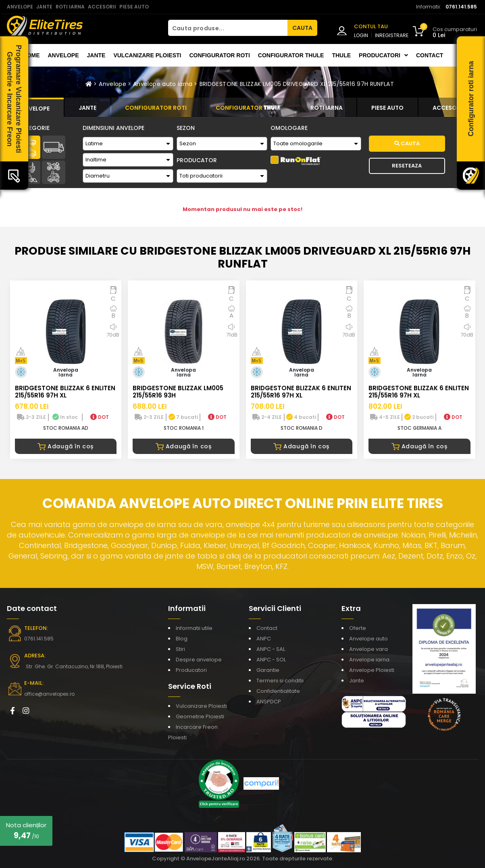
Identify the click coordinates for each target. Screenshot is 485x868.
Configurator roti (219, 55)
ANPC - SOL (271, 660)
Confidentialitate (278, 691)
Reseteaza (407, 166)
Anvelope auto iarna (163, 84)
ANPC (264, 639)
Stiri (180, 649)
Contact (430, 55)
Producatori (191, 670)
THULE (341, 55)
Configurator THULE (291, 55)
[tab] (35, 107)
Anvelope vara (368, 649)
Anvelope (63, 55)
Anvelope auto (368, 639)
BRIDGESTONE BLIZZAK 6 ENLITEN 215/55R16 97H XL (65, 392)
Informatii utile (194, 628)
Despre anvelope (199, 660)
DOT (100, 417)
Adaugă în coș (66, 446)
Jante (96, 55)
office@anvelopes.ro (49, 694)
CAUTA (302, 28)
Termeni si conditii (280, 681)
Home (31, 55)
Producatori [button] (383, 55)
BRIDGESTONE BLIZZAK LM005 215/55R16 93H (178, 392)
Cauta (407, 143)
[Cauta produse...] (228, 28)
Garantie (268, 670)
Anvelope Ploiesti (372, 670)
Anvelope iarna (369, 660)
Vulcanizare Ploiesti (147, 55)
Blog (182, 639)
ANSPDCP (269, 702)
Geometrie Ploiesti (200, 716)
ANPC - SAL (271, 649)
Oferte (358, 628)
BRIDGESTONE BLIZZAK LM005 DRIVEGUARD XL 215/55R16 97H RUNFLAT (297, 84)
